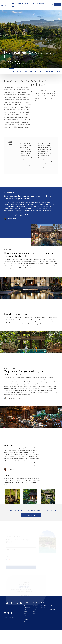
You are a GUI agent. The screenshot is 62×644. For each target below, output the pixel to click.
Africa (25, 625)
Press (42, 623)
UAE (25, 630)
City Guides (35, 619)
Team (51, 616)
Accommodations (21, 72)
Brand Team (53, 623)
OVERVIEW (11, 72)
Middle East (27, 634)
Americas (26, 619)
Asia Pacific (27, 632)
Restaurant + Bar (47, 72)
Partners (15, 6)
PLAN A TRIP (58, 5)
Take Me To (35, 623)
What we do (20, 3)
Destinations (40, 3)
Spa (38, 72)
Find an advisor (31, 528)
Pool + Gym (31, 72)
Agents (27, 3)
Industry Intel (35, 621)
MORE (56, 72)
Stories (33, 3)
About (14, 3)
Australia (26, 628)
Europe (26, 636)
